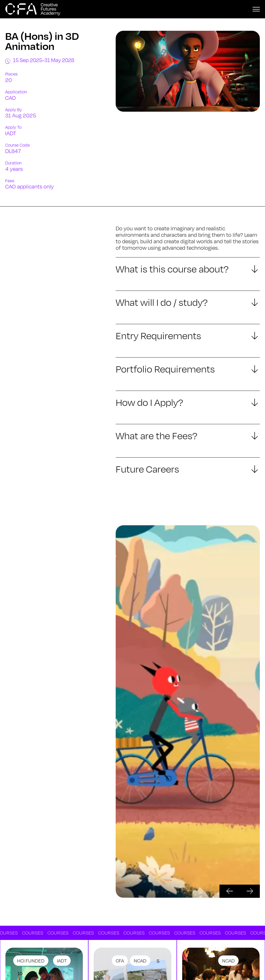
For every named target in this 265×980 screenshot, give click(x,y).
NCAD (140, 961)
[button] (230, 891)
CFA (120, 961)
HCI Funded (31, 961)
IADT (62, 961)
